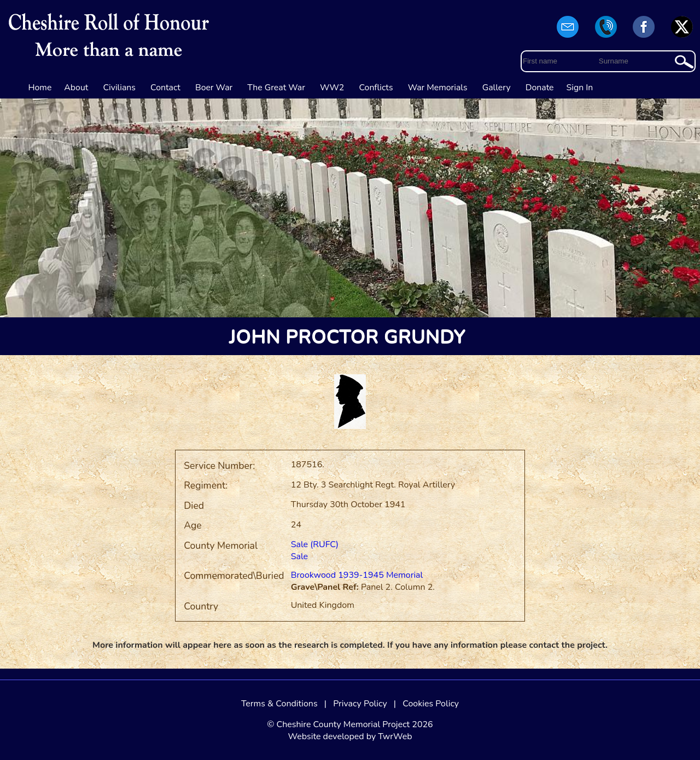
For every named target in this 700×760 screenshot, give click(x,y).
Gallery (497, 88)
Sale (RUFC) (315, 544)
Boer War (214, 88)
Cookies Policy (431, 704)
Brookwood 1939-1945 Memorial (357, 575)
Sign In (580, 88)
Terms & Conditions (279, 704)
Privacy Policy (360, 704)
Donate (540, 88)
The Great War (276, 88)
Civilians (119, 88)
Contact (165, 88)
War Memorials (438, 88)
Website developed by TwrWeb (350, 736)
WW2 (332, 88)
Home (40, 88)
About (76, 88)
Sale (300, 556)
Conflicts (376, 88)
